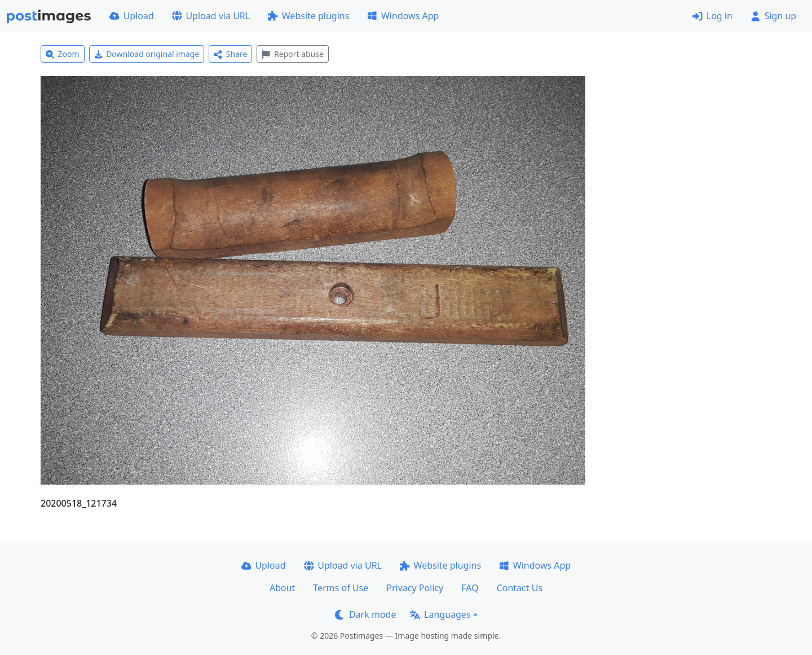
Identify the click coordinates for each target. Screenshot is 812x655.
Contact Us (520, 588)
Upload (132, 16)
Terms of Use (341, 588)
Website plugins (308, 16)
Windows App (403, 16)
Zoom (63, 54)
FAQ (470, 588)
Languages (440, 614)
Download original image (147, 54)
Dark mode (365, 614)
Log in (712, 16)
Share (230, 54)
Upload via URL (211, 16)
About (282, 588)
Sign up (773, 16)
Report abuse (292, 54)
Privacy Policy (415, 588)
